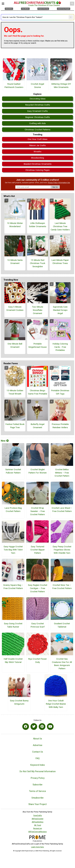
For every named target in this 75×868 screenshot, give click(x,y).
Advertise (38, 745)
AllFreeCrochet (37, 819)
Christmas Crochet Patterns (37, 130)
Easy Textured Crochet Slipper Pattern (38, 550)
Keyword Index (38, 765)
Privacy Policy (53, 183)
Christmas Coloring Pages (37, 170)
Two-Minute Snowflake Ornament (37, 310)
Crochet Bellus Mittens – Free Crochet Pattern (62, 473)
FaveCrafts (38, 816)
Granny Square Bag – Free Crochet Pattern (13, 587)
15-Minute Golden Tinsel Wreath (15, 392)
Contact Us (38, 752)
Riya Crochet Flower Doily (37, 661)
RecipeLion (38, 828)
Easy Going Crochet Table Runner (13, 625)
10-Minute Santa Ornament (15, 262)
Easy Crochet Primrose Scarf (38, 625)
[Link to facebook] (26, 727)
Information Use (64, 183)
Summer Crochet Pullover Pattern (13, 471)
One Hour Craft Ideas (37, 139)
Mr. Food (38, 825)
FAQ (37, 758)
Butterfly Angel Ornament (37, 426)
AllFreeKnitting (38, 822)
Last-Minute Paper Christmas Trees (60, 262)
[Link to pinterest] (42, 727)
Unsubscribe (37, 798)
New (5, 441)
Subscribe (37, 785)
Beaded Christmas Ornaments (38, 164)
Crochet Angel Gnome (37, 86)
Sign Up (55, 187)
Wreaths (37, 152)
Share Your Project (38, 804)
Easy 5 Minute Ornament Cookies (15, 308)
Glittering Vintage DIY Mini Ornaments (61, 86)
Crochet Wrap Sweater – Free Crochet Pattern (37, 511)
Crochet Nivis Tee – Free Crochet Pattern (62, 587)
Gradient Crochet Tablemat (62, 625)
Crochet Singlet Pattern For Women (37, 471)
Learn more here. (38, 847)
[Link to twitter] (34, 727)
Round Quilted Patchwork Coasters (14, 86)
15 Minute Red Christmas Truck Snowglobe (38, 263)
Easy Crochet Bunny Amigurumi (19, 702)
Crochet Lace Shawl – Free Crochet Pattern (62, 510)
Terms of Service (37, 791)
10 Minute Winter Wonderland (15, 225)
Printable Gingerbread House (37, 345)
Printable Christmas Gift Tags (60, 392)
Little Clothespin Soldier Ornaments (38, 225)
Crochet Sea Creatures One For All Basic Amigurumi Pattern (62, 664)
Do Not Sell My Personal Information (38, 771)
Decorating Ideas (38, 99)
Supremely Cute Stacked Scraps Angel (60, 310)
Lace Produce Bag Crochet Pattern (13, 510)
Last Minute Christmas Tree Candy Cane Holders (60, 226)
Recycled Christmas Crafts (38, 105)
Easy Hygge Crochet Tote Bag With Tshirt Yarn (13, 550)
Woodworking (37, 158)
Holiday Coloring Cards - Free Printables (60, 347)
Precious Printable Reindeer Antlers (60, 426)
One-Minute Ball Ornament (15, 345)
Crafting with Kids (37, 123)
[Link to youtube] (50, 727)
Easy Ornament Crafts (37, 111)
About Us (37, 739)
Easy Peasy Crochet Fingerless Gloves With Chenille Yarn (62, 550)
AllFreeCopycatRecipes (38, 832)
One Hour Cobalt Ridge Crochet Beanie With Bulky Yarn (56, 704)
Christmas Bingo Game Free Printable (38, 392)
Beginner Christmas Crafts (38, 117)
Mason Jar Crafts (37, 145)
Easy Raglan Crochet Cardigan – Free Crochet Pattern (38, 588)
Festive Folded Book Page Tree (15, 426)
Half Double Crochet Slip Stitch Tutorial (13, 661)
